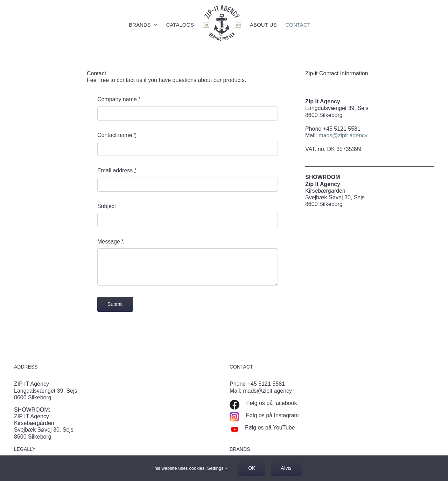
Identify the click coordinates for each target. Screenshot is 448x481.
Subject (107, 206)
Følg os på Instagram (272, 415)
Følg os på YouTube (270, 428)
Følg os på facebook (271, 403)
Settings (218, 468)
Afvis (286, 468)
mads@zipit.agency (343, 135)
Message (111, 242)
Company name (119, 99)
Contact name (117, 135)
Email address (117, 170)
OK (252, 468)
